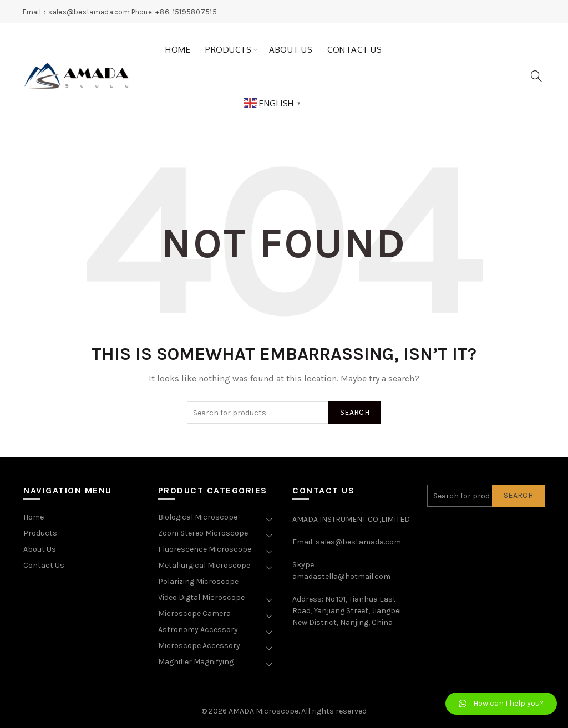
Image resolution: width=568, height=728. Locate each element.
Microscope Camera (194, 614)
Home (178, 50)
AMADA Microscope (263, 711)
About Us (291, 50)
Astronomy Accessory (198, 630)
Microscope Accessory (199, 646)
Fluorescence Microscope (205, 549)
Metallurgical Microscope (204, 565)
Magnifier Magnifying (196, 662)
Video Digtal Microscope (201, 597)
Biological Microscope (198, 517)
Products (228, 50)
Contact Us (354, 50)
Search (355, 412)
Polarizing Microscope (198, 581)
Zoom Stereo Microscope (203, 533)
